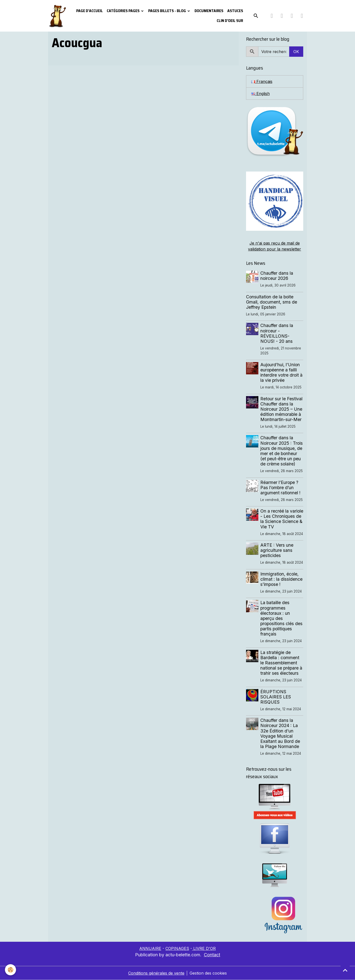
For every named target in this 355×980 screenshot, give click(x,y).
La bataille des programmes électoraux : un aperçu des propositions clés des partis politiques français (281, 618)
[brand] (57, 16)
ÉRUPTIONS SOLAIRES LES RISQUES (276, 697)
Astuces (235, 11)
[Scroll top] (345, 970)
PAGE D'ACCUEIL (89, 11)
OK (296, 52)
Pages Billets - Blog (167, 11)
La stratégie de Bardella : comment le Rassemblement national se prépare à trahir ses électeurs (281, 663)
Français (262, 81)
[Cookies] (10, 970)
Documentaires (209, 11)
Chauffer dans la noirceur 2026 (277, 276)
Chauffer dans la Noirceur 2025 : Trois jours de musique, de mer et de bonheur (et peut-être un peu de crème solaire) (282, 451)
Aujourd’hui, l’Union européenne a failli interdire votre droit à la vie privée (281, 372)
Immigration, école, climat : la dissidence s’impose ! (281, 579)
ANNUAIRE (150, 948)
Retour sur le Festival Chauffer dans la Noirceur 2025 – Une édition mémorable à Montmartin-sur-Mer (281, 409)
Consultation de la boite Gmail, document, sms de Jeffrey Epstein (272, 302)
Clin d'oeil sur (230, 21)
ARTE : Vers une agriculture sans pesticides (277, 550)
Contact (212, 955)
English (260, 94)
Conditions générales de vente (156, 973)
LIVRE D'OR (204, 948)
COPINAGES (177, 948)
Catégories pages (124, 11)
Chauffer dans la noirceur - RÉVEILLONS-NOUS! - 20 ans (277, 333)
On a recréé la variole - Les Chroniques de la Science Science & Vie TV (282, 519)
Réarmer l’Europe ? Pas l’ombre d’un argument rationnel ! (280, 488)
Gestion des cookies (208, 973)
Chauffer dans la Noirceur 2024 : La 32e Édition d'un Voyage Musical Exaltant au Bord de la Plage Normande (280, 733)
